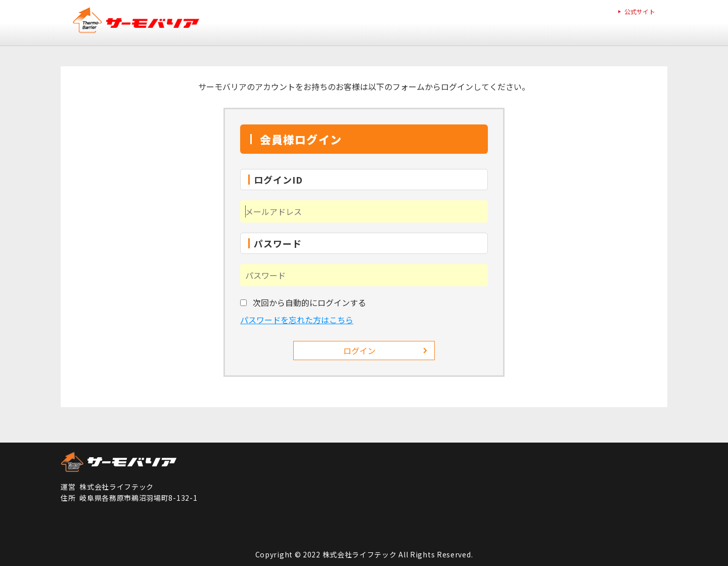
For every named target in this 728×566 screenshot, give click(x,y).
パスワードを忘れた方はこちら (297, 320)
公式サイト (640, 11)
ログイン (359, 351)
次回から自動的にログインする (309, 302)
